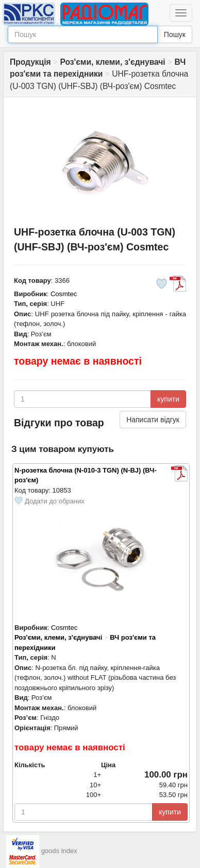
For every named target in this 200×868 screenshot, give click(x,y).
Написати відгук (153, 420)
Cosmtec (64, 294)
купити (168, 399)
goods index (59, 851)
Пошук (175, 34)
